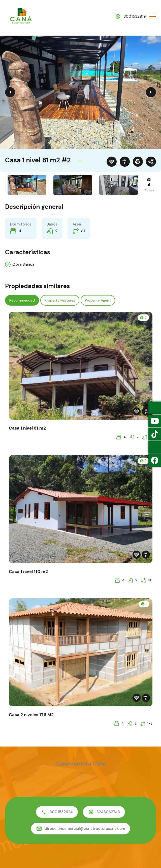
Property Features (60, 300)
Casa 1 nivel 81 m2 (27, 428)
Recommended (22, 300)
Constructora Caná (81, 764)
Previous (10, 92)
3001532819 (135, 16)
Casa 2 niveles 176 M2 (31, 715)
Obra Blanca (23, 264)
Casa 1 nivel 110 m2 (28, 572)
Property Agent (98, 300)
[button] (153, 16)
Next (151, 92)
